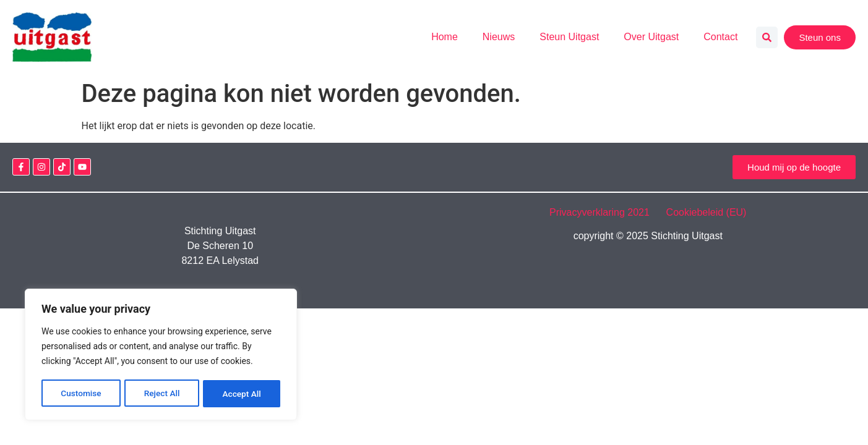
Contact (720, 37)
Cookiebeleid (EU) (707, 212)
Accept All (242, 394)
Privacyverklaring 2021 (606, 212)
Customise (81, 394)
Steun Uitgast (569, 37)
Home (445, 37)
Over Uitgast (651, 37)
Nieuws (499, 37)
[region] (161, 355)
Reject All (162, 394)
